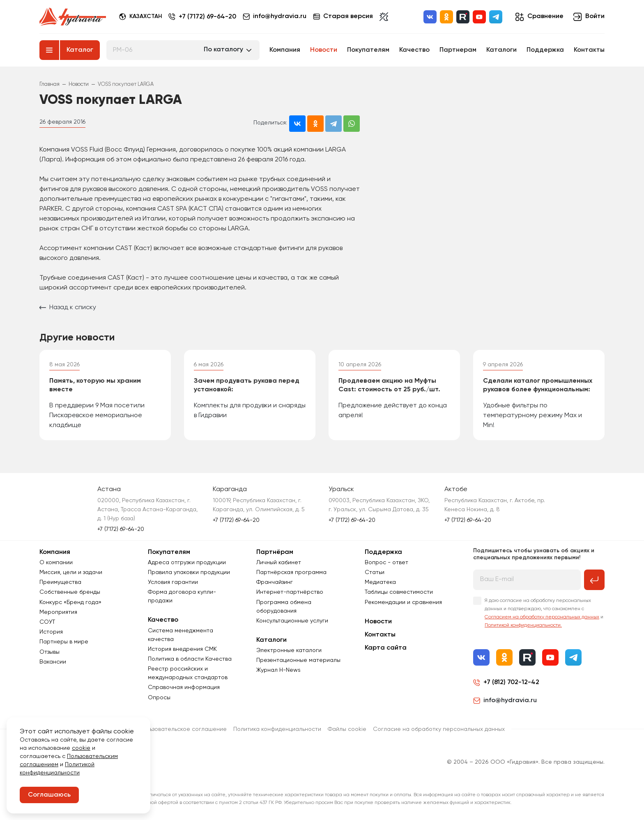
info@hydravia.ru (505, 701)
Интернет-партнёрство (290, 592)
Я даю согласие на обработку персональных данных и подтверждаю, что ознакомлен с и (544, 613)
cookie (81, 748)
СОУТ (47, 622)
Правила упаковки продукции (189, 572)
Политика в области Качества (190, 659)
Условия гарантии (173, 582)
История (51, 632)
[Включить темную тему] (384, 17)
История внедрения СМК (182, 649)
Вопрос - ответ (386, 563)
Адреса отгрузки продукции (187, 563)
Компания (285, 50)
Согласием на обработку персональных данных (542, 617)
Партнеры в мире (64, 642)
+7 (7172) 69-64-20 (207, 17)
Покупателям (368, 50)
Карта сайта (386, 648)
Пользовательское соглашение (183, 729)
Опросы (159, 698)
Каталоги (501, 50)
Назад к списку (68, 308)
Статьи (375, 572)
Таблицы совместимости (399, 592)
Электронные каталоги (289, 650)
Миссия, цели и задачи (71, 572)
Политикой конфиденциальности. (523, 625)
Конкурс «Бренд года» (70, 602)
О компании (56, 563)
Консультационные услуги (292, 621)
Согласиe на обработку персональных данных (439, 729)
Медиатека (380, 582)
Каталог (80, 50)
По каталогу (223, 50)
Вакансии (53, 662)
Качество (414, 50)
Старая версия (343, 17)
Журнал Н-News (278, 670)
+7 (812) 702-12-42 (511, 682)
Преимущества (60, 582)
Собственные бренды (70, 592)
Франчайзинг (275, 582)
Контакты (589, 50)
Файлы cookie (347, 729)
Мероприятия (58, 612)
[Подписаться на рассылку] (594, 580)
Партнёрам (275, 552)
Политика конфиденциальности (277, 729)
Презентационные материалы (298, 660)
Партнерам (458, 50)
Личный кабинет (279, 563)
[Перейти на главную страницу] (73, 17)
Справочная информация (184, 687)
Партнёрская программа (291, 572)
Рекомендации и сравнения (403, 602)
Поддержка (545, 50)
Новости (324, 50)
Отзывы (49, 652)
